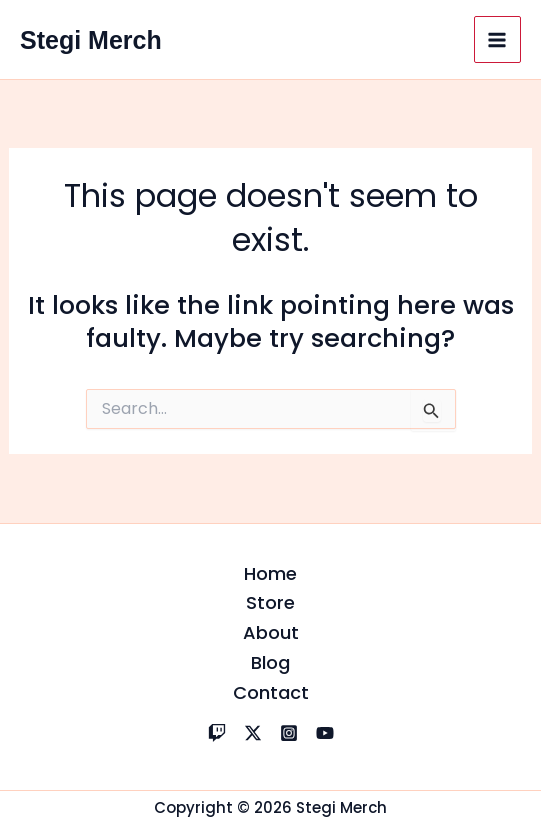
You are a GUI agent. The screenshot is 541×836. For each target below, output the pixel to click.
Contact (271, 692)
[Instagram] (289, 733)
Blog (270, 662)
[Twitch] (217, 733)
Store (270, 602)
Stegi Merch (91, 40)
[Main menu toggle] (498, 40)
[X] (253, 733)
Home (270, 573)
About (271, 632)
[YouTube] (325, 733)
